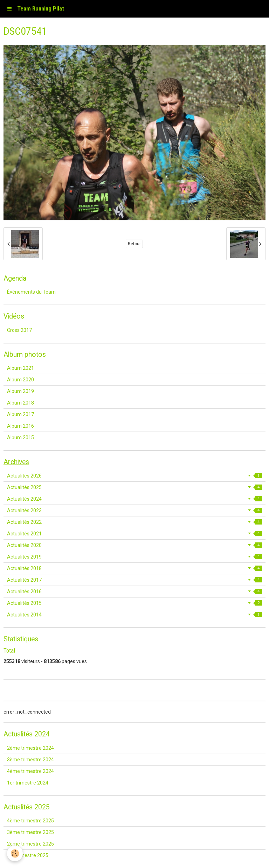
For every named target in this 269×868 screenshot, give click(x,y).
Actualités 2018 (134, 568)
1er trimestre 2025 (28, 855)
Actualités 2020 (134, 545)
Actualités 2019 (134, 557)
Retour (134, 244)
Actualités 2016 (134, 592)
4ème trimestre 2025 (30, 821)
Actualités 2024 (134, 499)
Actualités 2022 (134, 522)
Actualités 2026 (134, 476)
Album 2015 (20, 438)
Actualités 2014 (134, 615)
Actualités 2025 (134, 487)
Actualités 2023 (134, 510)
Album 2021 (20, 368)
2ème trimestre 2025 (30, 844)
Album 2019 (20, 391)
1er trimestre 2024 (28, 783)
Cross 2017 (19, 330)
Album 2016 (20, 426)
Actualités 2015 (134, 603)
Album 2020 (20, 380)
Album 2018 (20, 403)
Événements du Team (31, 292)
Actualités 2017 (134, 580)
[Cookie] (15, 853)
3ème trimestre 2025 (30, 832)
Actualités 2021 (134, 534)
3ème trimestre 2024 (30, 760)
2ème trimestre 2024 (30, 748)
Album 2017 (20, 414)
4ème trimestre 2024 (30, 771)
